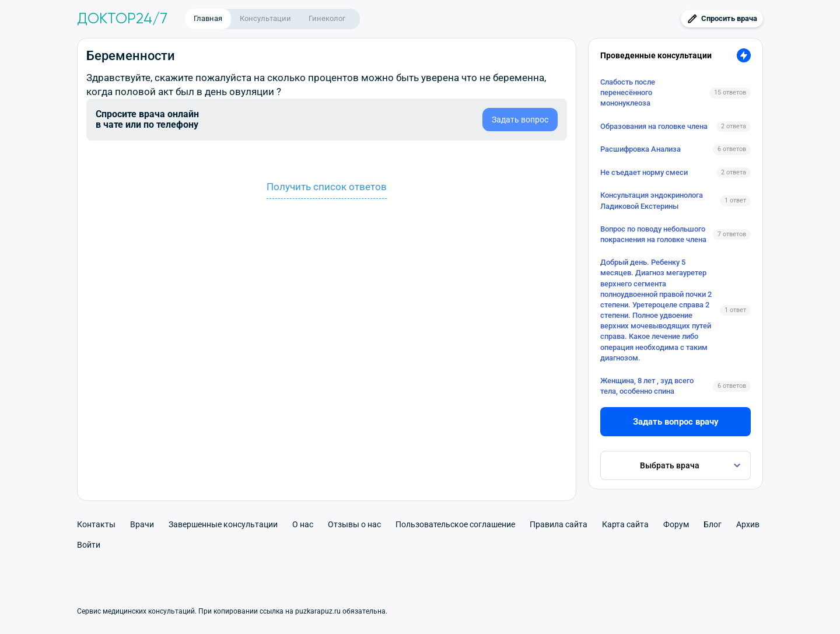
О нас (303, 524)
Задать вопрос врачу (676, 422)
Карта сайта (625, 524)
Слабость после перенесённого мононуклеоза (628, 92)
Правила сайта (559, 524)
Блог (713, 524)
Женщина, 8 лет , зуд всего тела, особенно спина (647, 386)
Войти (89, 545)
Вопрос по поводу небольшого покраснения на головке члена (653, 234)
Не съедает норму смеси (644, 172)
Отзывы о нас (354, 524)
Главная (208, 18)
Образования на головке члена (654, 126)
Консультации (265, 18)
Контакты (96, 524)
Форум (676, 524)
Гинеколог (327, 18)
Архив (748, 524)
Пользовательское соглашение (455, 524)
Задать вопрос (520, 120)
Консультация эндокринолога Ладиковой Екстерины (652, 200)
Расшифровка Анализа (640, 149)
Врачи (142, 524)
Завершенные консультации (223, 524)
